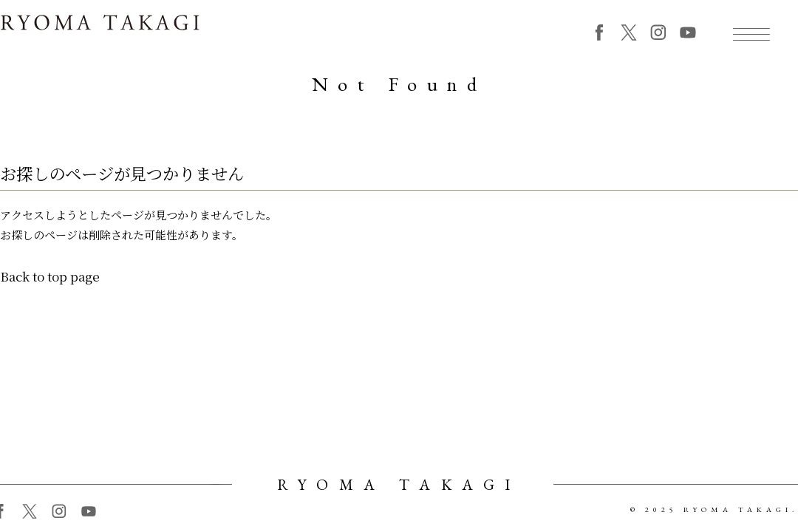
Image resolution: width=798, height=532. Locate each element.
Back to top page (50, 282)
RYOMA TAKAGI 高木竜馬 (100, 31)
